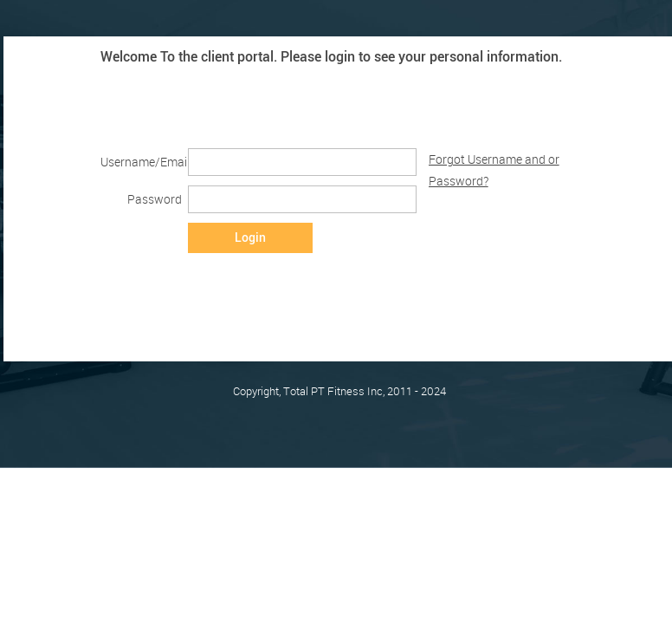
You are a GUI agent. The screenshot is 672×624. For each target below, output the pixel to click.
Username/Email (141, 162)
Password (155, 199)
